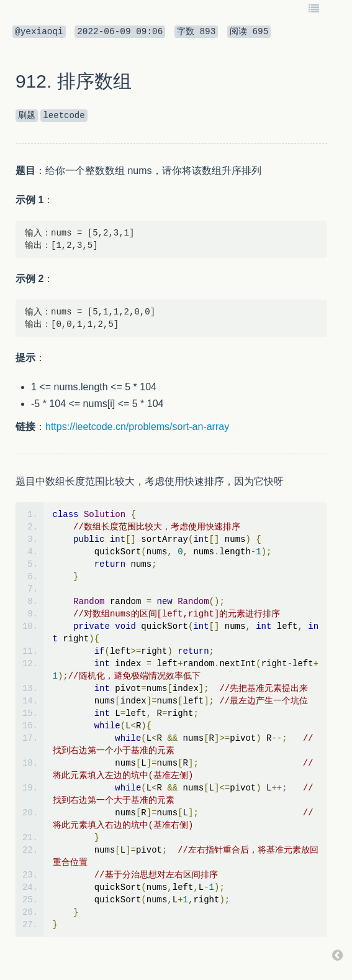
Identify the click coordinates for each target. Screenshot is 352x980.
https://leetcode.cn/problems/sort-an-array (137, 427)
